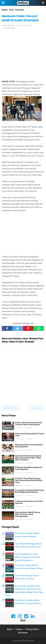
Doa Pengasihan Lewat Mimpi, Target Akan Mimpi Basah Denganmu (28, 557)
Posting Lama (37, 408)
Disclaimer (23, 633)
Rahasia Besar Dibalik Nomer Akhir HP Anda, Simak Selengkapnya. (28, 514)
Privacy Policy (32, 629)
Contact (19, 629)
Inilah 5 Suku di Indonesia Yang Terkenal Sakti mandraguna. (28, 424)
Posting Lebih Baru (11, 408)
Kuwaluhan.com (28, 641)
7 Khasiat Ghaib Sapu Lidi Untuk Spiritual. (29, 502)
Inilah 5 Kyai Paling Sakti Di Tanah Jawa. (30, 435)
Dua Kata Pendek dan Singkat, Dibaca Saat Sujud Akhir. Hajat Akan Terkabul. (28, 458)
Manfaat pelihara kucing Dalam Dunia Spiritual (29, 446)
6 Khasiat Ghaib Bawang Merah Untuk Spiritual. (29, 468)
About (9, 629)
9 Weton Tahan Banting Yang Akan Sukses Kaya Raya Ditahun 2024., (29, 480)
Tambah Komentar (9, 28)
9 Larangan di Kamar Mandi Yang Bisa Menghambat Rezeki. (30, 491)
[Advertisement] (23, 55)
